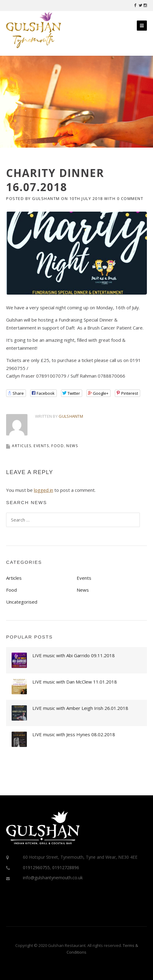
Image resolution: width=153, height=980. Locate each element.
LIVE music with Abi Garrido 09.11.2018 (74, 655)
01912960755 (36, 867)
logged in (44, 490)
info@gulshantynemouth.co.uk (53, 878)
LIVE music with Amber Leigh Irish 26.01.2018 (80, 708)
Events (41, 446)
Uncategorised (22, 602)
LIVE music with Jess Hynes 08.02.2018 (74, 734)
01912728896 (66, 867)
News (72, 446)
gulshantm (46, 198)
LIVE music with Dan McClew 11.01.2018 (75, 682)
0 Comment (130, 198)
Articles (22, 446)
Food (58, 446)
